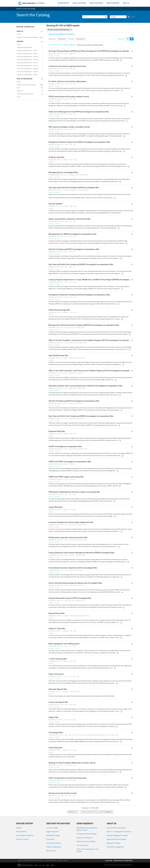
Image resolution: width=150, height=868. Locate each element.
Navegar (118, 17)
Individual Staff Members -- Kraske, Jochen (29, 56)
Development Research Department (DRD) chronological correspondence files (79, 142)
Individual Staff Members (24, 47)
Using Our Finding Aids (84, 838)
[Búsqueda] (106, 17)
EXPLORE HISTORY (63, 3)
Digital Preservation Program (116, 839)
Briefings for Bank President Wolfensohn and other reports (72, 763)
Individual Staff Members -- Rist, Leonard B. (29, 62)
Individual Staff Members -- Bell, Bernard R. (29, 68)
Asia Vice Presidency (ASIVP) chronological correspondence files (74, 249)
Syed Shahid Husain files (58, 356)
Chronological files (56, 733)
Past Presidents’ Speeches (25, 835)
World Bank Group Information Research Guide (87, 829)
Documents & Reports (54, 843)
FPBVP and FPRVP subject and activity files (66, 477)
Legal (19, 860)
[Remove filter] (71, 30)
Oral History (50, 839)
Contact (65, 860)
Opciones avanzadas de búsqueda (61, 34)
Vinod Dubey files (55, 748)
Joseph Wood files (56, 507)
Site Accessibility (38, 860)
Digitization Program (114, 843)
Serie (18, 88)
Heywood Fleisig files (57, 431)
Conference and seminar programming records (67, 66)
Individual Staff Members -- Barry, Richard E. (30, 53)
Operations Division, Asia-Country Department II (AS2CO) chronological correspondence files (86, 386)
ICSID (52, 865)
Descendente (81, 39)
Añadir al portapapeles (132, 51)
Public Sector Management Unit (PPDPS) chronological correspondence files (79, 112)
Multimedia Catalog (53, 835)
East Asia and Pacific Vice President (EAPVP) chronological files (74, 188)
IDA (40, 865)
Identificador (62, 39)
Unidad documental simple (25, 94)
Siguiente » (109, 812)
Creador (20, 41)
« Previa (71, 812)
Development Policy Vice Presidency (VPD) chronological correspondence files (79, 295)
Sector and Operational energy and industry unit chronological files (75, 583)
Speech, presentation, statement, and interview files (70, 219)
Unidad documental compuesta (26, 85)
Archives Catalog (52, 828)
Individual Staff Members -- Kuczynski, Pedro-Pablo (30, 59)
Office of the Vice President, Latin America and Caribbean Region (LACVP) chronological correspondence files (92, 340)
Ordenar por (52, 39)
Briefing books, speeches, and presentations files (68, 538)
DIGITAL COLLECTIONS (79, 3)
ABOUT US (126, 3)
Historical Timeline (22, 839)
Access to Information (51, 860)
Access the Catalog (29, 9)
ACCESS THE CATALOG (96, 3)
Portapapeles (131, 17)
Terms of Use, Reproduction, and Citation (88, 850)
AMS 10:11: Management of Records (119, 832)
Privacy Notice (27, 860)
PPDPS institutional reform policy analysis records (69, 97)
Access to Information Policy (116, 828)
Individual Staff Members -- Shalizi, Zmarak (29, 50)
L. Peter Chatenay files (58, 659)
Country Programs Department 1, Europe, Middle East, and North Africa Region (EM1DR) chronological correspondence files (98, 280)
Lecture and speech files (58, 702)
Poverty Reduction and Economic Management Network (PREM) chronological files (81, 553)
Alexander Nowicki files (58, 689)
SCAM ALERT (109, 861)
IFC (44, 865)
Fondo (18, 97)
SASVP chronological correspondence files (65, 447)
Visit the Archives (82, 845)
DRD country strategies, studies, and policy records (69, 127)
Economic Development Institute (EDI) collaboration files (71, 523)
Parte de (20, 31)
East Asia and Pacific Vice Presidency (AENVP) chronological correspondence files (81, 265)
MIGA (48, 865)
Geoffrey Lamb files (56, 157)
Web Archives (51, 851)
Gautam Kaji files (55, 204)
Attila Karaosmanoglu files (59, 310)
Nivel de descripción (24, 79)
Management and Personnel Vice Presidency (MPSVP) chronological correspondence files (84, 325)
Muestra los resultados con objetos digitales (90, 45)
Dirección (71, 39)
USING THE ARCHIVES (113, 3)
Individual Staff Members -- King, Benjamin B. (30, 71)
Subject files (53, 718)
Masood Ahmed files (57, 614)
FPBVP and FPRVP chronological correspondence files (70, 462)
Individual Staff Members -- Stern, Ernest (29, 65)
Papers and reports (56, 674)
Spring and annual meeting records (63, 793)
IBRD (36, 865)
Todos (19, 34)
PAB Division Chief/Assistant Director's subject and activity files (74, 492)
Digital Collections (52, 832)
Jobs (60, 860)
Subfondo (19, 91)
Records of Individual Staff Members (27, 37)
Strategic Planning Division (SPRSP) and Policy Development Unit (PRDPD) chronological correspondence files (92, 51)
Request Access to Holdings (86, 841)
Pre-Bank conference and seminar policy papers (68, 82)
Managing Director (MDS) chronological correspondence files (72, 234)
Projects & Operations (54, 847)
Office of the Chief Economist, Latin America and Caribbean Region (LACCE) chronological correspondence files (93, 371)
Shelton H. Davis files (57, 629)
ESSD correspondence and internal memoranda (67, 778)
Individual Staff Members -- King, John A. (28, 74)
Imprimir (121, 39)
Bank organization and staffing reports (64, 644)
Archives (41, 3)
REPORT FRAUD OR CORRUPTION (123, 861)
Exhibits (19, 828)
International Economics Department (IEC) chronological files (73, 568)
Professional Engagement (115, 847)
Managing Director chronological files (63, 173)
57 (102, 812)
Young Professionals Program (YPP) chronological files (70, 598)
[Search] (95, 17)
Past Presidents (21, 832)
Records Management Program (117, 835)
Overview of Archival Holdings (87, 834)
